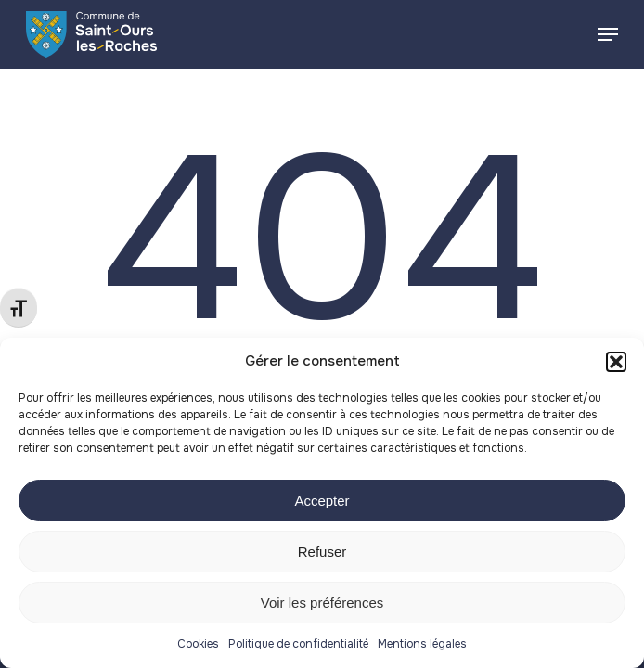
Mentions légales (422, 644)
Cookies (198, 644)
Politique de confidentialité (298, 644)
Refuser (322, 552)
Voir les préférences (322, 603)
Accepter (322, 501)
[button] (616, 362)
